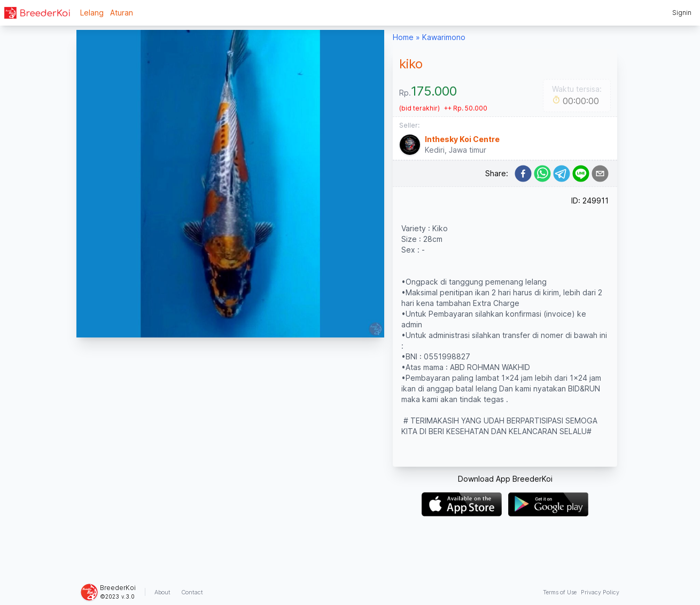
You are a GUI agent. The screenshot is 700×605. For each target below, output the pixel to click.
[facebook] (523, 174)
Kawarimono (444, 37)
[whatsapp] (542, 174)
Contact (192, 592)
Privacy (600, 592)
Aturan (122, 13)
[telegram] (562, 174)
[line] (581, 174)
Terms (560, 592)
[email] (600, 174)
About (162, 592)
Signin (682, 13)
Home (403, 37)
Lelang (92, 13)
